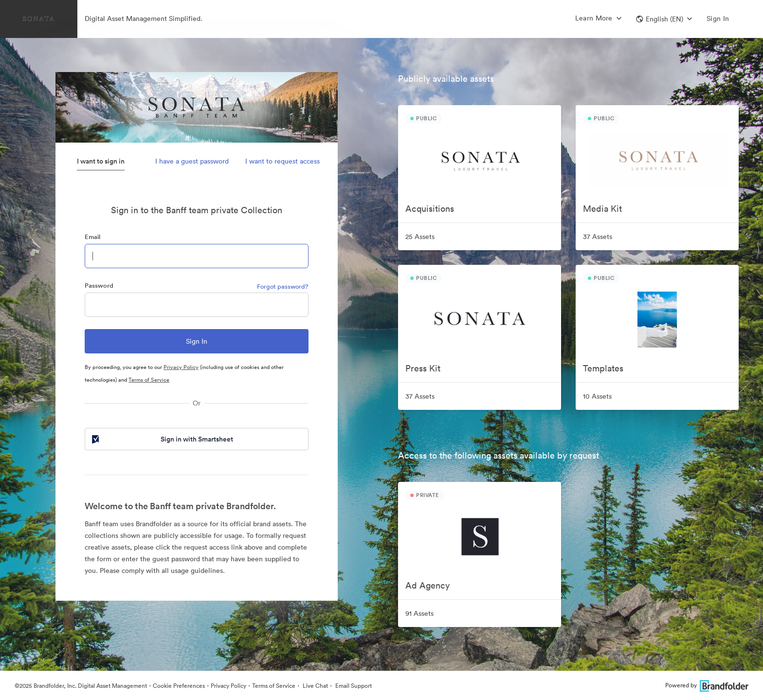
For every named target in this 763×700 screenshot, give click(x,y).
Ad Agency (427, 585)
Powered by (707, 685)
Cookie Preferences (179, 686)
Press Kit (423, 368)
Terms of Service (149, 380)
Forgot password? (283, 286)
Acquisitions (430, 209)
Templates (603, 368)
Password (99, 286)
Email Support (353, 686)
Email (92, 237)
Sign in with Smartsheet (162, 439)
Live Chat (315, 686)
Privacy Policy (181, 367)
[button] (664, 19)
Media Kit (602, 209)
